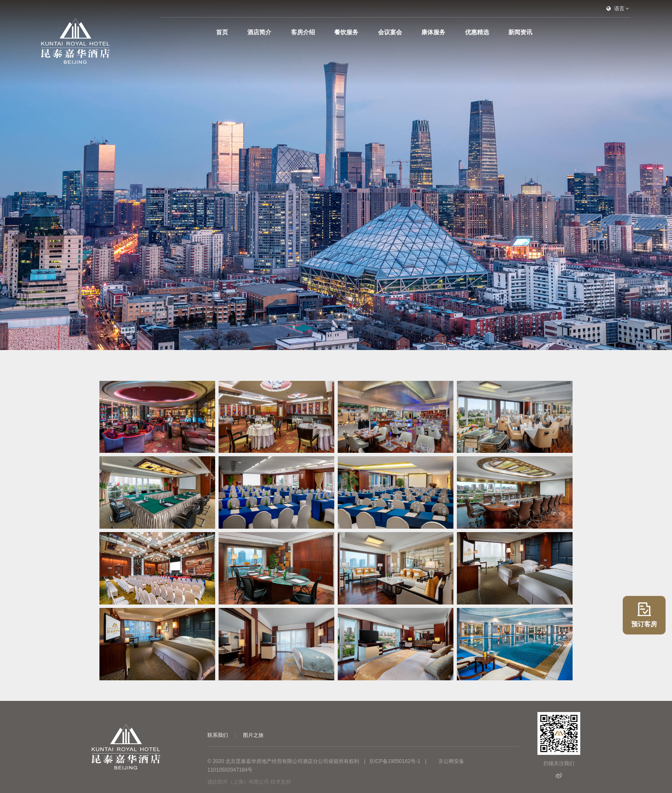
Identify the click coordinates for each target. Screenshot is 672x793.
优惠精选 (486, 32)
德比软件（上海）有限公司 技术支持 (249, 782)
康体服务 (453, 32)
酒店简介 (318, 32)
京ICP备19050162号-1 (395, 761)
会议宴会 (419, 32)
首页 (290, 32)
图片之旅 (253, 735)
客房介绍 (351, 32)
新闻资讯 (520, 32)
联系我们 (218, 735)
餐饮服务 (385, 32)
